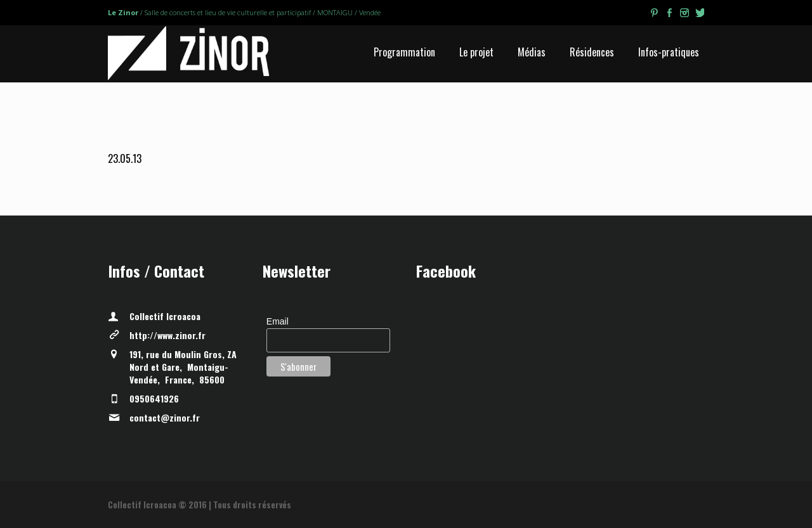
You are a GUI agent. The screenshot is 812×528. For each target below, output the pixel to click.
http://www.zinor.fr (167, 335)
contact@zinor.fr (165, 417)
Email (278, 321)
